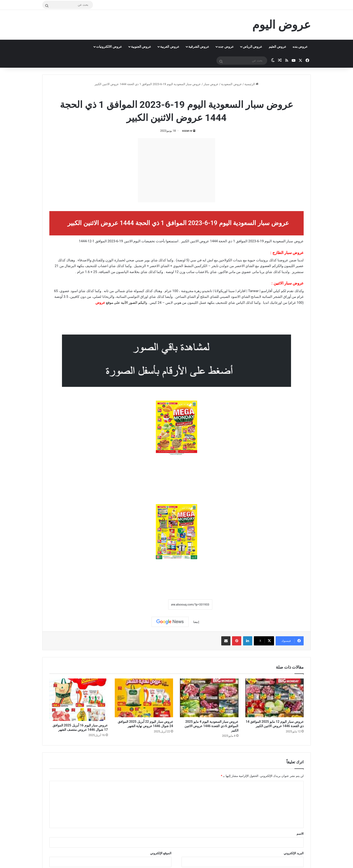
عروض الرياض (252, 47)
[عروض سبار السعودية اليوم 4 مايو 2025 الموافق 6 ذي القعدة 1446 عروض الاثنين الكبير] (209, 698)
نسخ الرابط (154, 605)
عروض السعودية (231, 84)
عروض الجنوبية (141, 47)
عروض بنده (300, 47)
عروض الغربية (170, 47)
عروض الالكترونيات (109, 47)
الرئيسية (251, 84)
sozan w (187, 131)
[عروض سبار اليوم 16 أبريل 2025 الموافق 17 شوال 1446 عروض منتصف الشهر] (79, 700)
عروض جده (226, 47)
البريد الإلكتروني (294, 853)
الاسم (300, 834)
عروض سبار (211, 84)
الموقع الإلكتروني (161, 853)
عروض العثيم (277, 47)
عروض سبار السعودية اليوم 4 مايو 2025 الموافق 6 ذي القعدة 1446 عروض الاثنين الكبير (212, 726)
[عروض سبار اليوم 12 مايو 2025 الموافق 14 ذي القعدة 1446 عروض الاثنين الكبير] (275, 698)
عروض (100, 303)
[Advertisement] (176, 170)
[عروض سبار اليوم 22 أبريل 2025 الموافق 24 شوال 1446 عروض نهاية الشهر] (144, 698)
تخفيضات (148, 241)
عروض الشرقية (199, 47)
